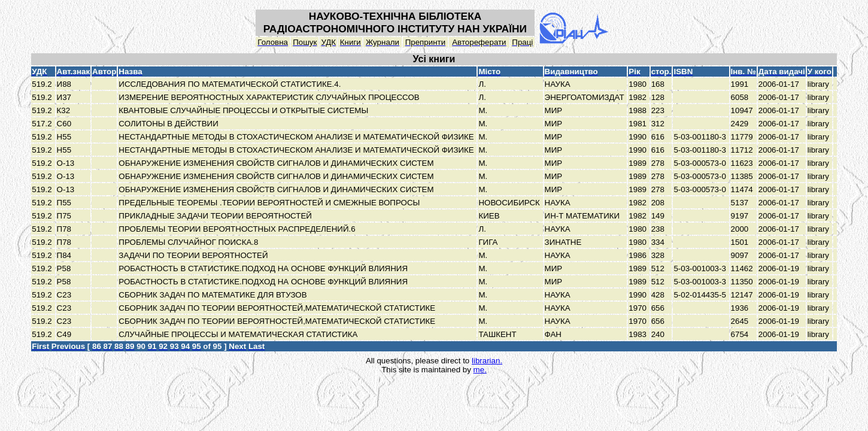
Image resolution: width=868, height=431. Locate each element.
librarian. (487, 361)
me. (480, 370)
